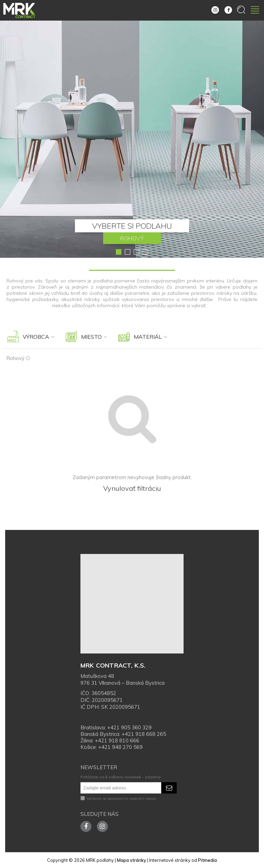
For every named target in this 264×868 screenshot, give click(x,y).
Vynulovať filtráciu (132, 488)
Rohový (18, 358)
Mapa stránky (131, 860)
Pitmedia (207, 860)
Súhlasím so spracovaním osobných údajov (118, 798)
